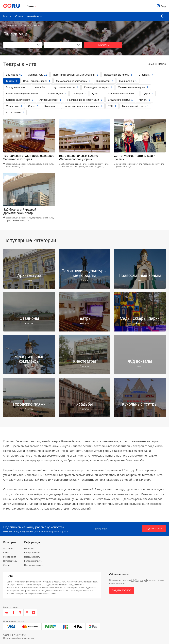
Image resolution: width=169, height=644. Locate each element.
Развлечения (10, 557)
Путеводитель (10, 561)
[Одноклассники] (20, 613)
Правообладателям (34, 565)
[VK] (7, 613)
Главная (7, 25)
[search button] (163, 17)
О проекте (29, 549)
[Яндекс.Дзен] (34, 613)
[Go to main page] (12, 6)
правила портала (59, 531)
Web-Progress (20, 635)
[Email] (115, 528)
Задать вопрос (122, 590)
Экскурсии (8, 549)
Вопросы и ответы (33, 561)
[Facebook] (13, 613)
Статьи (7, 565)
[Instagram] (27, 613)
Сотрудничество (32, 553)
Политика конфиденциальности (19, 638)
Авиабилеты (35, 16)
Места (7, 16)
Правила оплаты (32, 557)
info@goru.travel (139, 580)
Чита (17, 25)
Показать (103, 45)
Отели (19, 16)
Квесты (7, 553)
